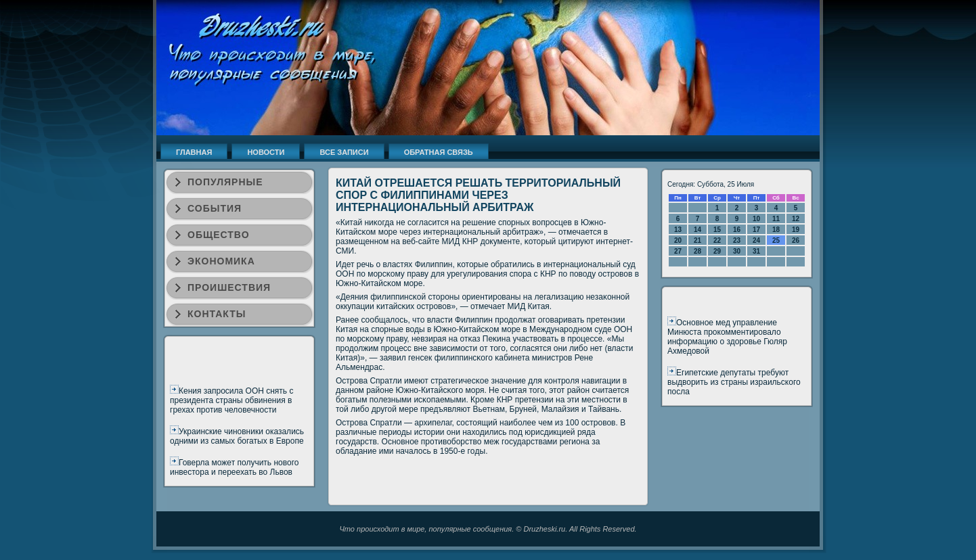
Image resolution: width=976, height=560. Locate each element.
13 (678, 230)
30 (737, 251)
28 (697, 251)
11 (776, 219)
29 (717, 251)
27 (678, 251)
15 (717, 230)
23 (737, 240)
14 (697, 230)
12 (796, 219)
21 (697, 240)
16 (737, 230)
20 (678, 240)
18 (776, 230)
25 (776, 240)
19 (796, 230)
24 (756, 240)
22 (717, 240)
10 (756, 219)
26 (796, 240)
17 (756, 230)
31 (756, 251)
